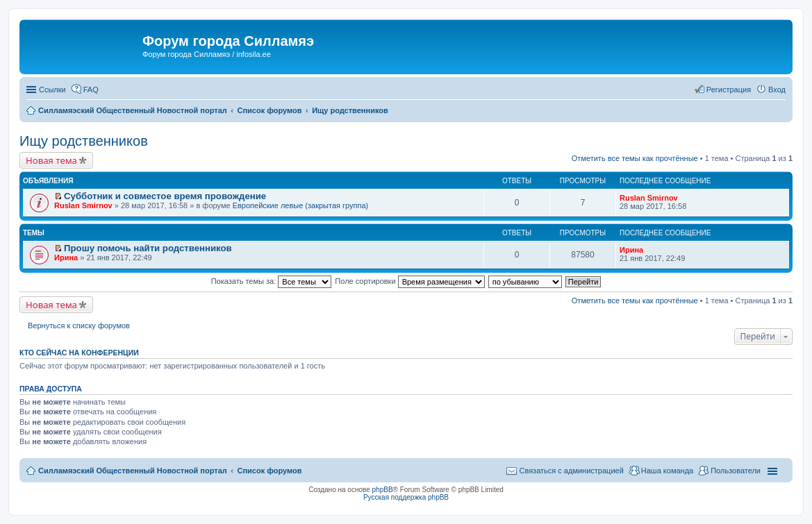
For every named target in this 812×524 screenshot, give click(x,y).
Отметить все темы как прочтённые (635, 158)
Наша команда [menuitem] (667, 471)
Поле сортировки (409, 281)
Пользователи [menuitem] (736, 471)
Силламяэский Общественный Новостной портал (133, 471)
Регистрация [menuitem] (729, 90)
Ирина (66, 257)
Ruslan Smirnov (83, 205)
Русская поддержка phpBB (406, 497)
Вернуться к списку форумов (79, 326)
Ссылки (52, 90)
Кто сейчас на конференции (79, 353)
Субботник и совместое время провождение (165, 196)
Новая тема (51, 160)
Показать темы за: (272, 281)
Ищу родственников (84, 141)
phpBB (383, 490)
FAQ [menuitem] (91, 90)
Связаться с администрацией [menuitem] (571, 471)
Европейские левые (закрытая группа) (301, 205)
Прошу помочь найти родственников (148, 248)
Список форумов (269, 471)
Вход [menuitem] (777, 90)
